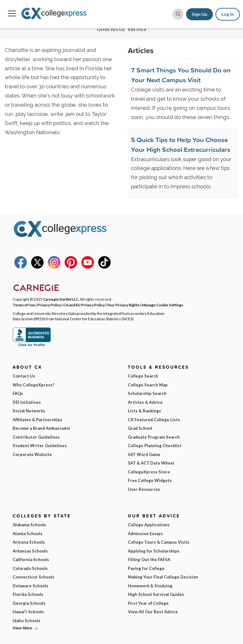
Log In (228, 14)
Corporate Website (32, 454)
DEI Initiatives (27, 402)
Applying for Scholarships (154, 551)
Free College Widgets (150, 480)
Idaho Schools (27, 621)
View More (22, 628)
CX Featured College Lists (154, 420)
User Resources (144, 489)
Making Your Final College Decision (163, 577)
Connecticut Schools (34, 577)
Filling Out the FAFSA (149, 560)
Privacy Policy (49, 305)
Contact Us (24, 376)
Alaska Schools (28, 534)
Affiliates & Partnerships (37, 420)
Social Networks (29, 411)
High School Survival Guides (156, 594)
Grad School (140, 428)
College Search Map (148, 385)
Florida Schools (28, 594)
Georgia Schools (29, 603)
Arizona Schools (29, 542)
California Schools (31, 560)
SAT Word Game (144, 454)
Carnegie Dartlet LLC (61, 299)
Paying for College (146, 568)
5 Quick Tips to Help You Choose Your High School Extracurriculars (181, 145)
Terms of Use (24, 305)
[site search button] (178, 14)
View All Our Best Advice (153, 612)
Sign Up (199, 14)
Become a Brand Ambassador (42, 428)
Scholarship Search (147, 393)
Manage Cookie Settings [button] (162, 305)
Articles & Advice (145, 402)
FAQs (18, 393)
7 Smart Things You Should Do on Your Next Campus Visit (181, 75)
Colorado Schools (30, 568)
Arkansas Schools (30, 551)
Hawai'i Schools (28, 612)
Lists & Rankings (144, 411)
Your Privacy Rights (123, 305)
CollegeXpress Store (149, 472)
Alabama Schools (29, 525)
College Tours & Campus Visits (159, 542)
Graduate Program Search (154, 437)
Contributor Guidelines (36, 437)
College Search (143, 376)
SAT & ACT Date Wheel (151, 463)
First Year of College (148, 603)
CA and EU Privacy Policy (84, 305)
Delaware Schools (31, 586)
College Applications (149, 525)
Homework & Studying (150, 586)
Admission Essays (145, 534)
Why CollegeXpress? (34, 385)
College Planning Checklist (155, 446)
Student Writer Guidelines (40, 446)
